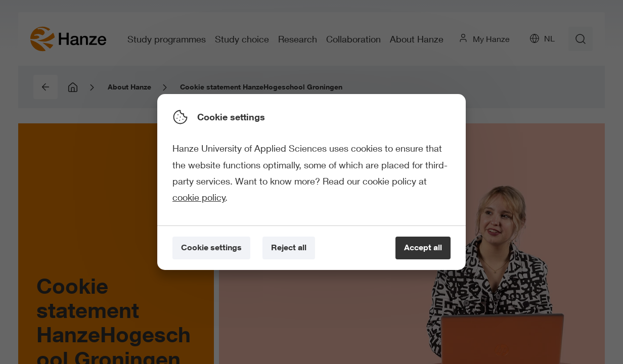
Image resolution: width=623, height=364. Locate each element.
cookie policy (199, 197)
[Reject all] (289, 248)
